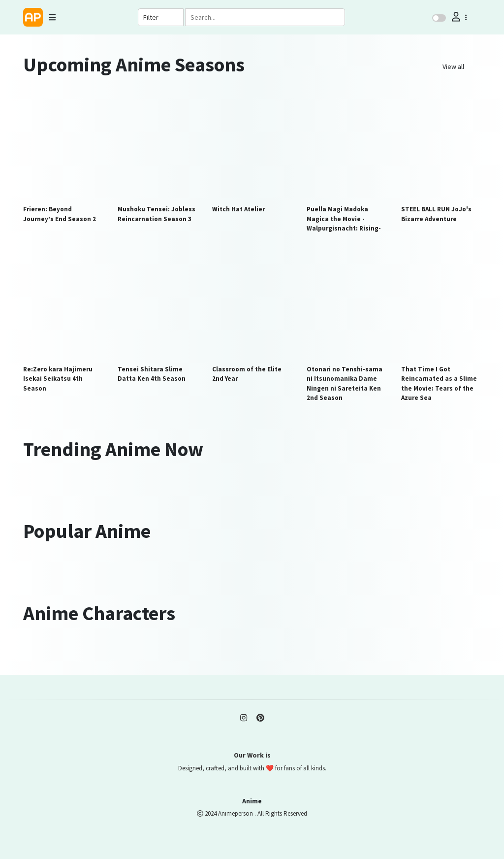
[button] (458, 17)
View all (453, 66)
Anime (252, 801)
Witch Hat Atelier (238, 209)
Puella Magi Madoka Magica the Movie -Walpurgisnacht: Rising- (344, 219)
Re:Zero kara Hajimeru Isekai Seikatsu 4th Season (58, 379)
